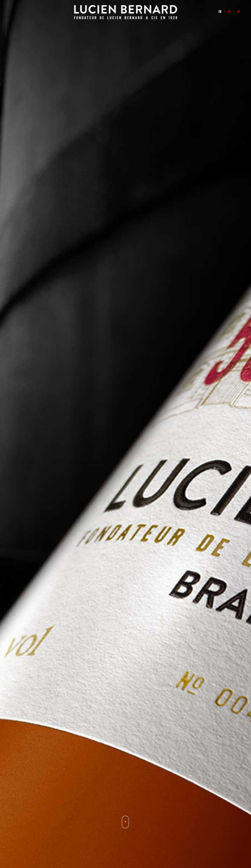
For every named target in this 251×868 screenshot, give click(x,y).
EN (229, 12)
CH (238, 12)
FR (220, 12)
